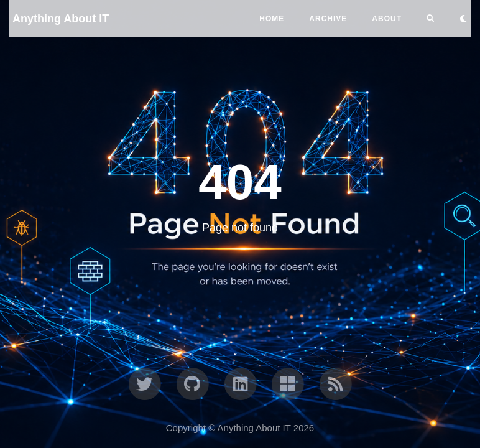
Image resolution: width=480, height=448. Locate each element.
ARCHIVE (328, 19)
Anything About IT (61, 19)
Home (272, 19)
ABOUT (387, 19)
